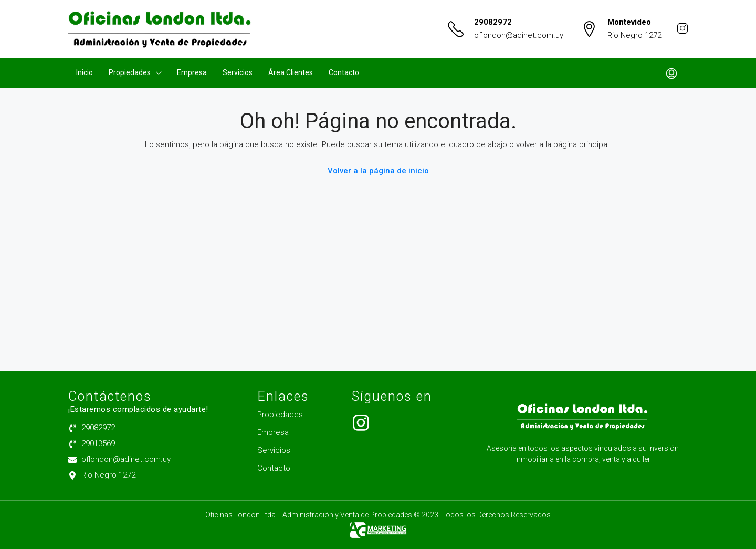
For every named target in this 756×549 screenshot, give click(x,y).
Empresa (192, 72)
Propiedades (130, 72)
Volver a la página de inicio (378, 171)
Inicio (85, 72)
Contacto (344, 72)
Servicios (238, 72)
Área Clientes (291, 72)
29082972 (493, 22)
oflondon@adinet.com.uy (519, 35)
